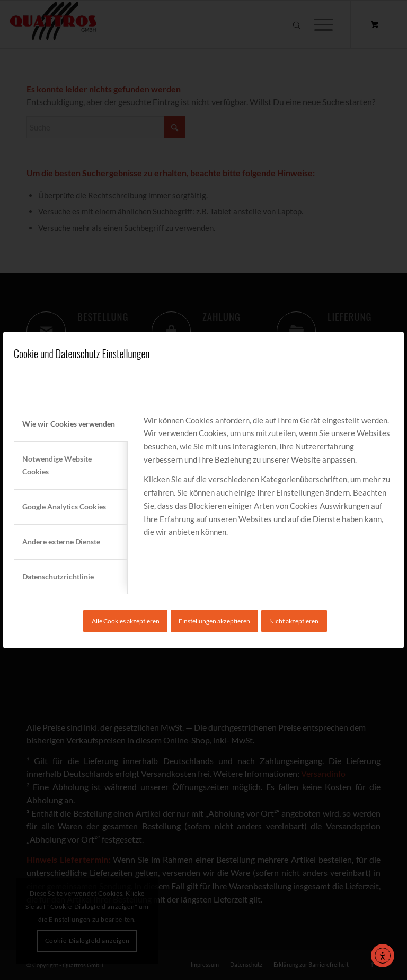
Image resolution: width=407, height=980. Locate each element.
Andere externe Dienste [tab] (61, 541)
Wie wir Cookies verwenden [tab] (69, 424)
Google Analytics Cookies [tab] (64, 506)
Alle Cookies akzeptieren (126, 621)
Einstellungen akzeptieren (214, 621)
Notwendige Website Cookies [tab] (57, 465)
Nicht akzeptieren (294, 621)
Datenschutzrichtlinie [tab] (58, 576)
